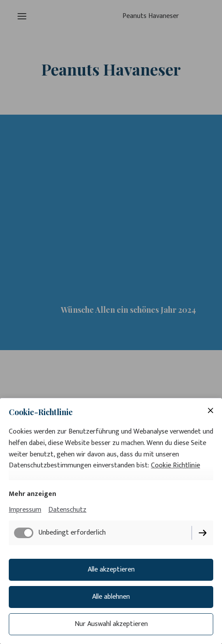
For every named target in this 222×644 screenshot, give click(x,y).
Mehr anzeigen (32, 494)
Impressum (25, 510)
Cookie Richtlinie (175, 465)
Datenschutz (67, 510)
